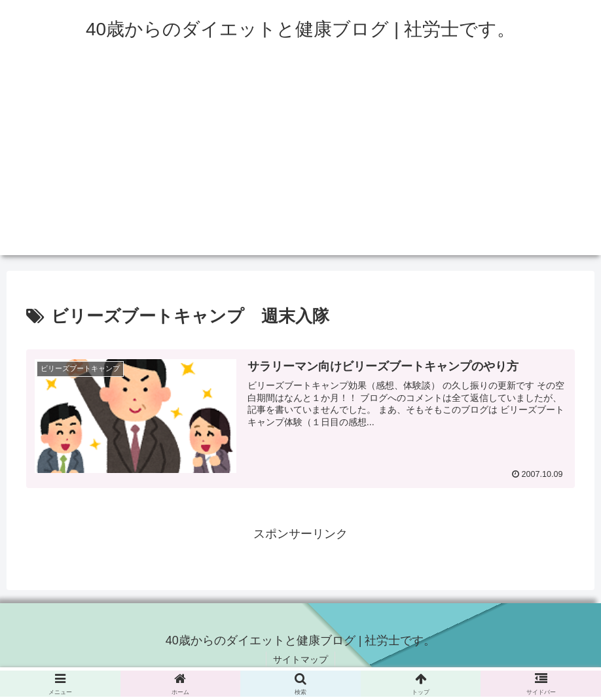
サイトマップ (300, 659)
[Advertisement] (300, 164)
